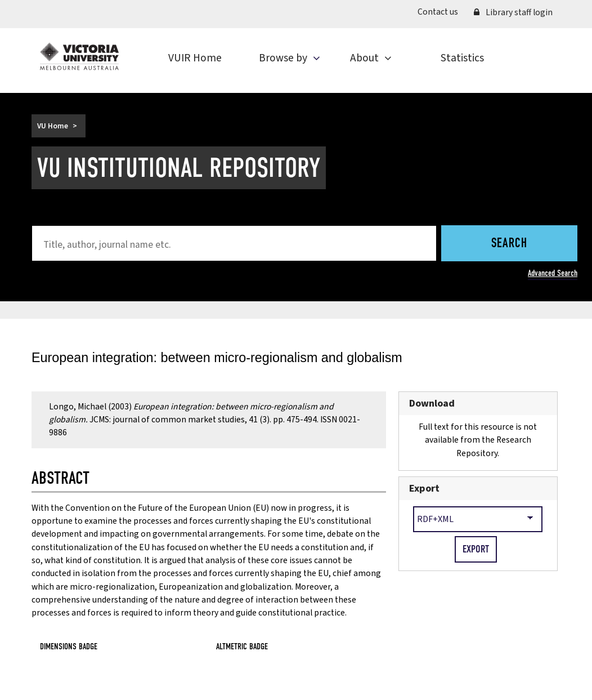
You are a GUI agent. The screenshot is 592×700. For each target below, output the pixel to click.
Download (432, 403)
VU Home (53, 126)
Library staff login (513, 12)
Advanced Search (553, 273)
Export (424, 489)
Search (509, 244)
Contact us (438, 12)
